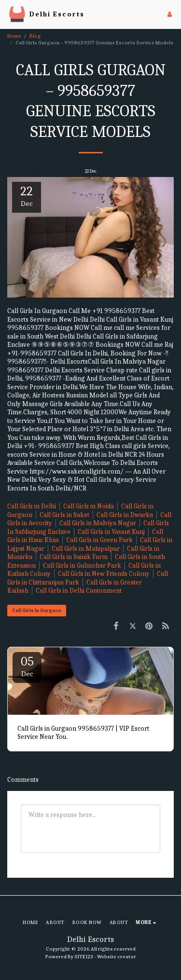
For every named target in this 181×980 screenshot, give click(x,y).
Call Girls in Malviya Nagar (98, 523)
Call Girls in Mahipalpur (86, 549)
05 (27, 666)
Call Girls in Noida (89, 506)
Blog (35, 36)
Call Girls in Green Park (99, 540)
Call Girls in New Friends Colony (104, 574)
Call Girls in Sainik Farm (74, 557)
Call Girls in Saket (64, 515)
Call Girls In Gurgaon (37, 610)
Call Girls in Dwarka (125, 515)
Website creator (117, 957)
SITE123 (84, 957)
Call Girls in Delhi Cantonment (79, 591)
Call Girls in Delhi (32, 506)
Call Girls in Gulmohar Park (82, 565)
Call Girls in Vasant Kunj (111, 532)
